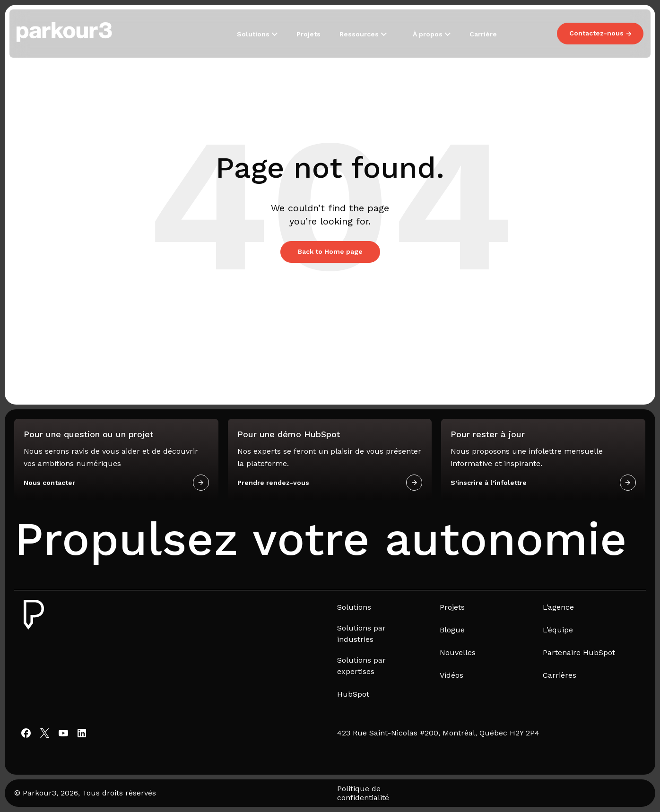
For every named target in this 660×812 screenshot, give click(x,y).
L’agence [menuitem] (558, 607)
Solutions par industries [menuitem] (361, 634)
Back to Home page (330, 251)
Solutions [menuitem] (354, 607)
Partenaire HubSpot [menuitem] (579, 652)
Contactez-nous (600, 33)
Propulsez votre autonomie (321, 539)
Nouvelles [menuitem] (458, 652)
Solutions (254, 34)
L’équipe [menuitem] (558, 630)
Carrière (483, 34)
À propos (429, 34)
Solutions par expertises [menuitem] (361, 666)
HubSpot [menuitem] (353, 694)
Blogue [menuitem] (452, 630)
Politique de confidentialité (363, 793)
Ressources (360, 34)
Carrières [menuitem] (560, 675)
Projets (308, 34)
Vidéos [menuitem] (452, 675)
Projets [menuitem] (452, 607)
